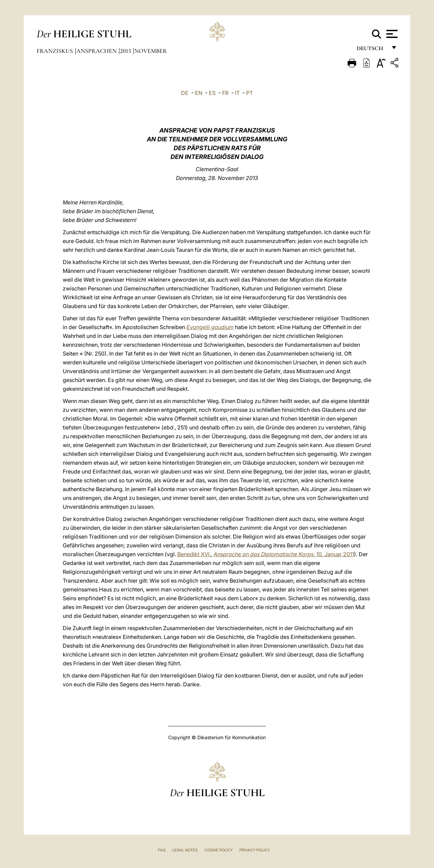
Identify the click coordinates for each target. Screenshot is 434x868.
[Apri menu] (391, 34)
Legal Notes (185, 850)
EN (199, 93)
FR (225, 93)
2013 (126, 51)
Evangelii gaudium (210, 327)
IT (237, 93)
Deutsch (372, 50)
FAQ (162, 850)
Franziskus (55, 51)
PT (250, 93)
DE (185, 93)
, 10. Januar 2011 (284, 554)
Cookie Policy (219, 850)
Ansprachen (97, 51)
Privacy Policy (254, 850)
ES (212, 93)
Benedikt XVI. (194, 554)
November (151, 51)
